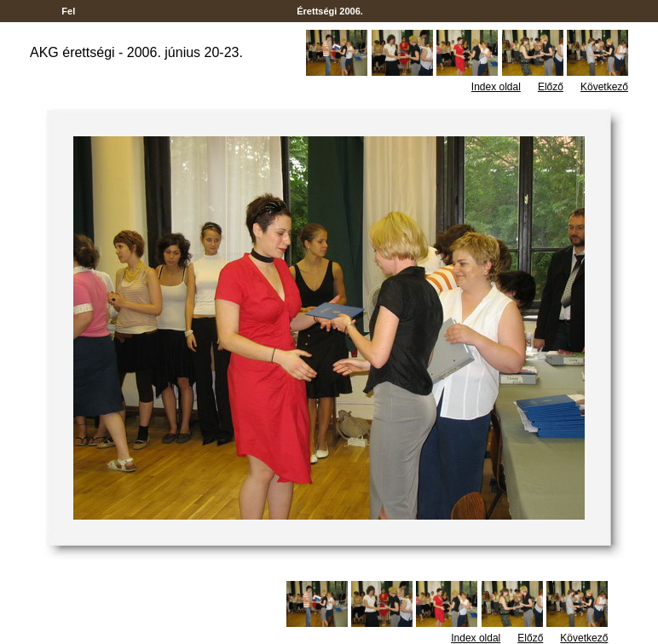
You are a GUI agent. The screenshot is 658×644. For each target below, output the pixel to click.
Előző (551, 87)
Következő (604, 87)
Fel (68, 11)
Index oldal (496, 87)
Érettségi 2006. (330, 11)
